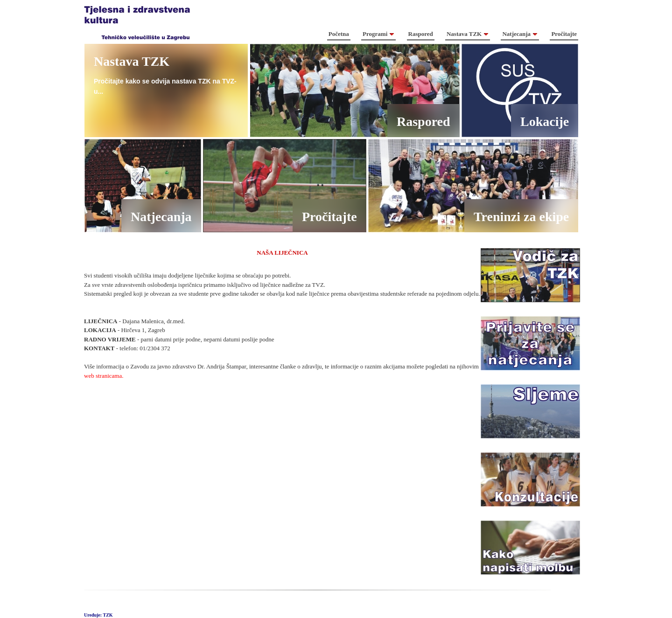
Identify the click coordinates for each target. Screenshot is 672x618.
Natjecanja (520, 34)
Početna (339, 34)
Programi (378, 34)
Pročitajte (564, 34)
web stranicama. (104, 376)
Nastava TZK (468, 34)
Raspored (421, 34)
